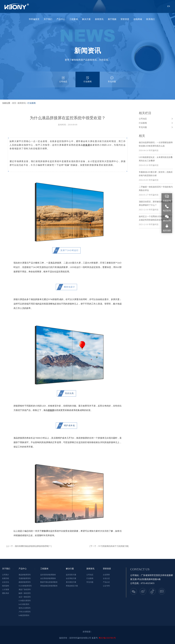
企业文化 (6, 582)
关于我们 (48, 19)
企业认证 (106, 578)
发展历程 (6, 578)
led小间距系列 (24, 604)
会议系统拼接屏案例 (48, 578)
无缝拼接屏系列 (25, 578)
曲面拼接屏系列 (25, 582)
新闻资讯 (99, 19)
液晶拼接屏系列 (25, 575)
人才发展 (6, 590)
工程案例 (74, 19)
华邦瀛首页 (34, 19)
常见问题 (112, 77)
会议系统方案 (71, 578)
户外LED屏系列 (25, 612)
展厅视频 (112, 19)
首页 (14, 103)
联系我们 (151, 19)
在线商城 (138, 19)
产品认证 (106, 582)
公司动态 (63, 77)
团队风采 (6, 593)
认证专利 (106, 586)
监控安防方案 (71, 575)
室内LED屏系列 (25, 608)
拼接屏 (45, 531)
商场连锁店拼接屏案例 (49, 586)
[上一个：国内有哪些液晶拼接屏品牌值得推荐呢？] (29, 546)
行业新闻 (88, 77)
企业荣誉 (106, 575)
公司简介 (6, 575)
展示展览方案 (71, 582)
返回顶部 (167, 231)
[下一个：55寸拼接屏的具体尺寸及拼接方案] (109, 546)
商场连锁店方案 (72, 586)
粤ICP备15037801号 (107, 638)
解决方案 (86, 19)
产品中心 (61, 19)
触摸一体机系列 (25, 593)
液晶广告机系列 (25, 590)
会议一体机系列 (25, 597)
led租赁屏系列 (24, 615)
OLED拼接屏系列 (25, 586)
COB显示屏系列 (25, 601)
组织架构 (6, 586)
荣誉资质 (125, 19)
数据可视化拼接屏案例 (49, 582)
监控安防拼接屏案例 (48, 575)
